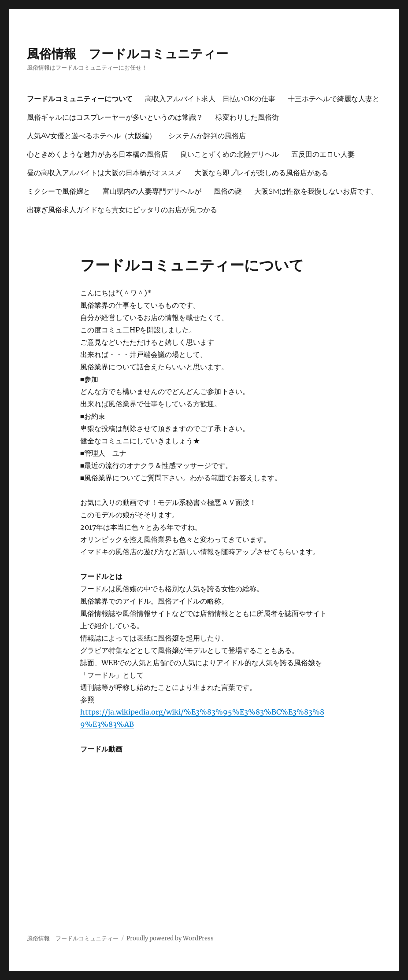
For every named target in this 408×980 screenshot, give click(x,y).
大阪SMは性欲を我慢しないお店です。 (316, 191)
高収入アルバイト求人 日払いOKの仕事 (210, 99)
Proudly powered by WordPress (170, 938)
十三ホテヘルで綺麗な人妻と (334, 99)
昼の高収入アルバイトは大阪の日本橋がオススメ (104, 173)
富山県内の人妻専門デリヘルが (152, 191)
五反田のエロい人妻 (323, 154)
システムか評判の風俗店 (207, 136)
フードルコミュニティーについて (80, 99)
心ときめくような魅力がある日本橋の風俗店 (97, 154)
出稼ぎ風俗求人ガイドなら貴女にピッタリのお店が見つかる (122, 210)
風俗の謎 (228, 191)
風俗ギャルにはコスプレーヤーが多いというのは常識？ (115, 117)
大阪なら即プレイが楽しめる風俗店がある (261, 173)
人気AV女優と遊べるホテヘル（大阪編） (91, 136)
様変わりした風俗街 (247, 117)
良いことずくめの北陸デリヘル (230, 154)
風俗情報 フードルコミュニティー (128, 54)
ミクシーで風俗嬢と (59, 191)
